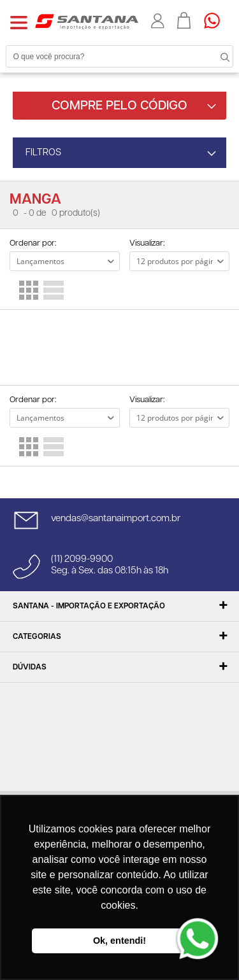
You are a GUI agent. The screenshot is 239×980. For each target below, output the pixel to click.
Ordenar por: (33, 243)
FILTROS (43, 152)
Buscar (214, 56)
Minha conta (158, 21)
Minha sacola (184, 20)
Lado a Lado (29, 290)
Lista (54, 290)
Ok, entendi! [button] (119, 941)
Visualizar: (147, 243)
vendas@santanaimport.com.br (116, 518)
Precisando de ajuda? (216, 20)
